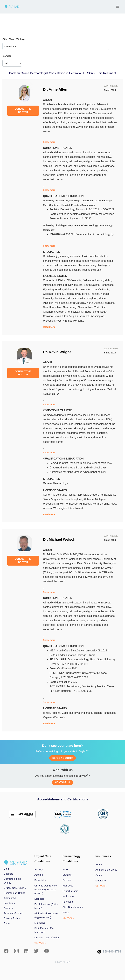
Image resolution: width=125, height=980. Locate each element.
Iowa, (79, 294)
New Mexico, (76, 285)
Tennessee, (108, 285)
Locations (9, 903)
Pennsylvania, (75, 312)
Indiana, (96, 294)
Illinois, (87, 294)
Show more (49, 142)
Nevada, (83, 307)
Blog (6, 869)
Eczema (67, 880)
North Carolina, (77, 303)
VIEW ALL (40, 943)
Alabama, (70, 289)
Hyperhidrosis (70, 891)
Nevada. (80, 508)
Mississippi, (50, 285)
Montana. (79, 321)
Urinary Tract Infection (47, 938)
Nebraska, (109, 303)
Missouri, (63, 285)
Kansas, (105, 294)
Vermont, (85, 316)
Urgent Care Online (15, 888)
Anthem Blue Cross (106, 870)
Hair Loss (68, 886)
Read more (49, 327)
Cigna (99, 875)
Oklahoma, (50, 312)
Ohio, (104, 307)
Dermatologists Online (12, 881)
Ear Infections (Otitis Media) (46, 906)
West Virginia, (65, 321)
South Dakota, (92, 285)
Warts (66, 912)
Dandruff (67, 875)
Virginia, (74, 316)
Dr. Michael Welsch (59, 539)
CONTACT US (63, 782)
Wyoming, (49, 289)
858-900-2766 (109, 952)
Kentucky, (49, 298)
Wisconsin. (59, 717)
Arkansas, (82, 289)
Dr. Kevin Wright (57, 352)
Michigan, (49, 303)
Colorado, (49, 294)
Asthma (39, 875)
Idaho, (108, 280)
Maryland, (93, 298)
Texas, (58, 316)
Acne (65, 869)
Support (8, 874)
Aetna (99, 864)
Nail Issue (68, 896)
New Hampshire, (53, 307)
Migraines (40, 923)
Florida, (60, 294)
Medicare (101, 881)
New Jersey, (70, 307)
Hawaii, (100, 280)
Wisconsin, (50, 321)
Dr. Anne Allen (55, 89)
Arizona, (93, 289)
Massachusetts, (77, 298)
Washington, (98, 316)
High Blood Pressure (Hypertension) (46, 915)
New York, (94, 307)
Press (7, 923)
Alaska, (60, 289)
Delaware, (89, 280)
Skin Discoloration (73, 907)
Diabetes (39, 899)
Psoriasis (68, 902)
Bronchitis (40, 880)
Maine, (103, 298)
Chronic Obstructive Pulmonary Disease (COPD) (46, 890)
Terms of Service (13, 913)
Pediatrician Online (15, 893)
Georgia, (70, 294)
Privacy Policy (12, 918)
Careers (8, 908)
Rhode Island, (92, 312)
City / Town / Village (14, 39)
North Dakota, (95, 303)
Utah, (66, 316)
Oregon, (61, 312)
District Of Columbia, (71, 280)
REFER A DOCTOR (63, 758)
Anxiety (39, 869)
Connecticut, (51, 280)
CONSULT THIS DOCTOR (23, 110)
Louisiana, (61, 298)
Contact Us (10, 898)
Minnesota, (62, 303)
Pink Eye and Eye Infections (45, 930)
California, (104, 289)
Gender (7, 56)
